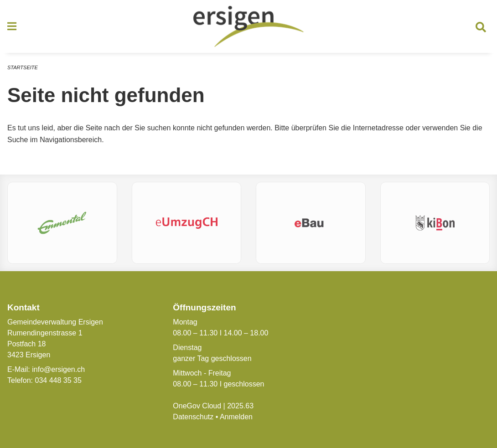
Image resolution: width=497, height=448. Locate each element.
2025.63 (240, 406)
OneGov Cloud (197, 406)
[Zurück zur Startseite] (248, 26)
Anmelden (236, 417)
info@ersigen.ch (58, 369)
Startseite (23, 67)
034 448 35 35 (58, 380)
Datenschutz (193, 417)
